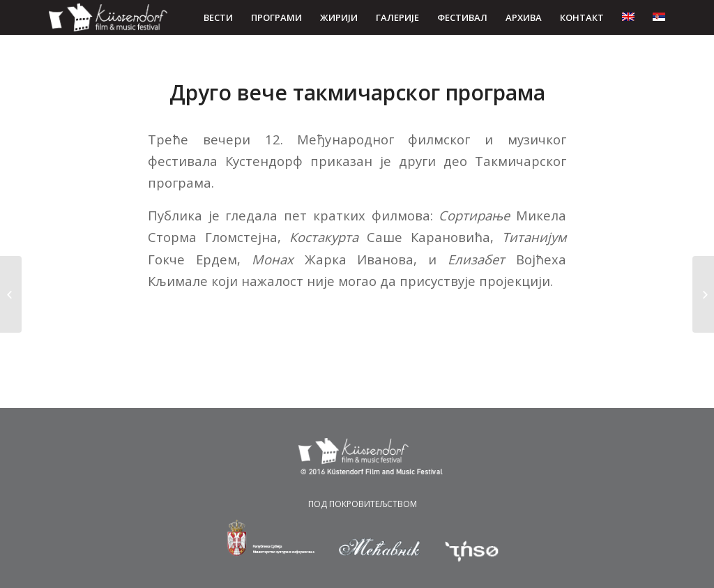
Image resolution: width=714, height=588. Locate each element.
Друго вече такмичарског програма (357, 92)
